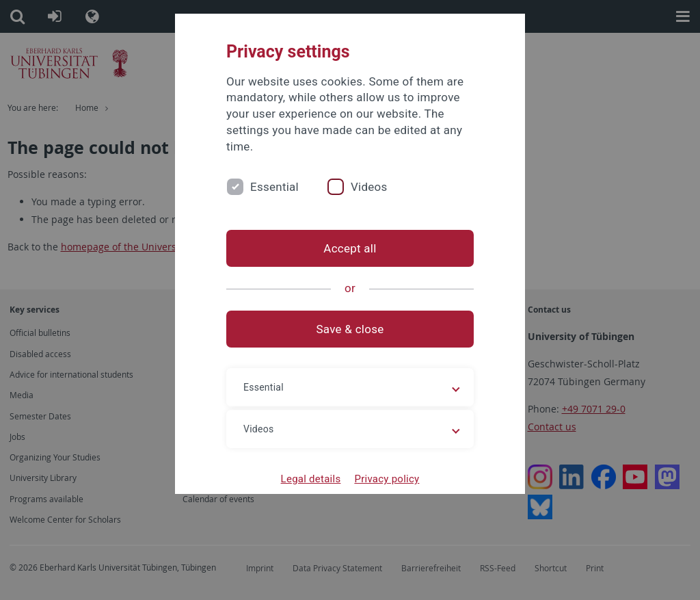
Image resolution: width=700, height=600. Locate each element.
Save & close (350, 329)
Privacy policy (387, 479)
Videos (369, 187)
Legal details (311, 479)
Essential (274, 187)
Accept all (350, 248)
